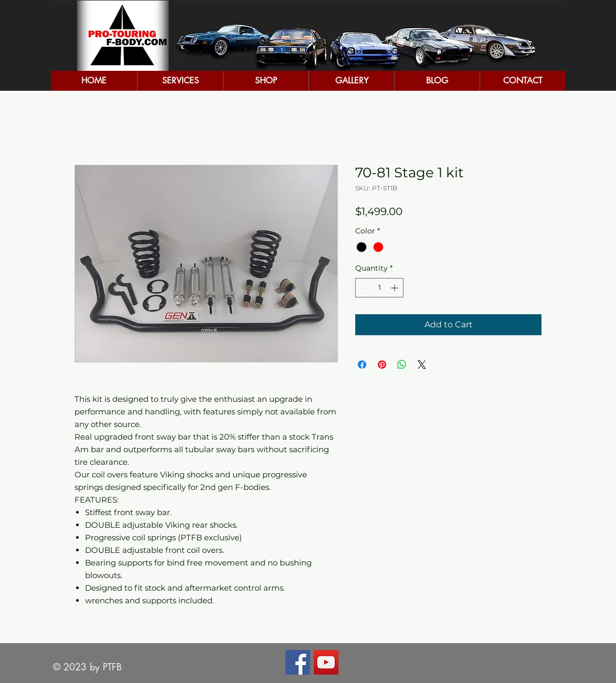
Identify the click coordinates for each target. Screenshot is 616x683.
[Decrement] (363, 288)
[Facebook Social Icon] (298, 662)
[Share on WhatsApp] (402, 365)
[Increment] (395, 288)
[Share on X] (422, 365)
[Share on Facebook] (362, 365)
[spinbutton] (379, 288)
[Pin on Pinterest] (382, 365)
